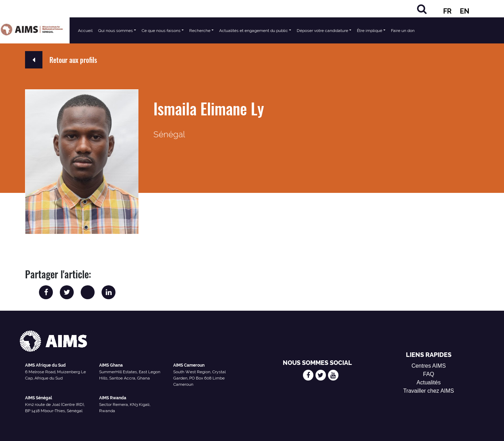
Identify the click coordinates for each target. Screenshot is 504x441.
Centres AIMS (429, 366)
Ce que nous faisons (161, 31)
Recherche (200, 31)
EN (465, 11)
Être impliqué (370, 31)
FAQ (429, 374)
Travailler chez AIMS (429, 391)
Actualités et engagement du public (254, 31)
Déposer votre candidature (322, 31)
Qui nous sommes (115, 31)
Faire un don (403, 31)
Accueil (85, 31)
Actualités (429, 382)
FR (447, 11)
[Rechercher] (422, 9)
